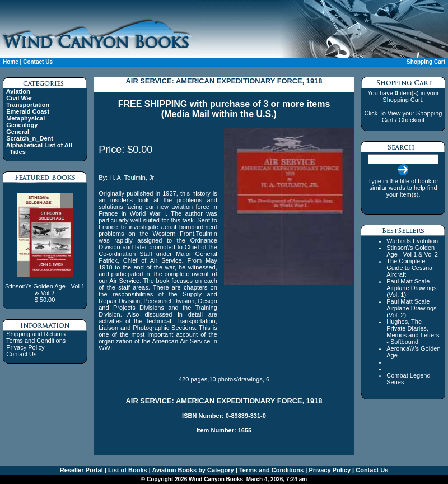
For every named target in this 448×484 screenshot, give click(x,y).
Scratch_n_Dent (30, 138)
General (18, 132)
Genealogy (22, 125)
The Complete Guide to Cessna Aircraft (409, 268)
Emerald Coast (28, 111)
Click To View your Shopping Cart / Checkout (403, 117)
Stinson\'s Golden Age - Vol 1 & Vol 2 (412, 251)
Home (11, 62)
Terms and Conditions (36, 341)
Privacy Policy (25, 347)
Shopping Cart (426, 62)
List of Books (127, 470)
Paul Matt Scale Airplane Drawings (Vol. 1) (411, 288)
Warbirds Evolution (412, 241)
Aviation (18, 91)
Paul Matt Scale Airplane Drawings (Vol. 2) (411, 308)
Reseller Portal (81, 470)
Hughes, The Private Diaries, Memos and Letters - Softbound (413, 332)
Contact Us (38, 62)
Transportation (28, 105)
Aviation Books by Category (192, 470)
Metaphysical (25, 118)
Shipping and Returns (36, 334)
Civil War (19, 98)
